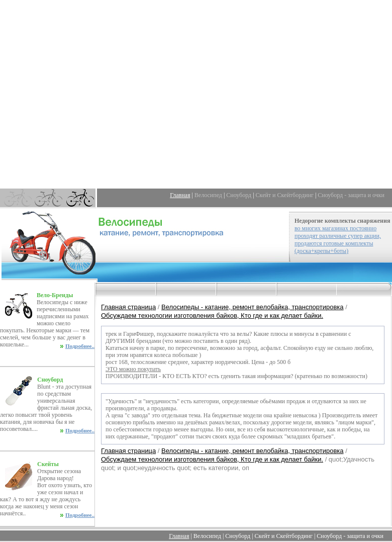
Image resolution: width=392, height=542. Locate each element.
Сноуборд (239, 195)
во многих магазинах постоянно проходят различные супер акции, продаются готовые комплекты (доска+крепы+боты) (338, 240)
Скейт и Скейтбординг (285, 195)
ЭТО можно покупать (133, 369)
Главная (180, 195)
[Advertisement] (196, 94)
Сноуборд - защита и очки (351, 195)
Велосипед (208, 195)
